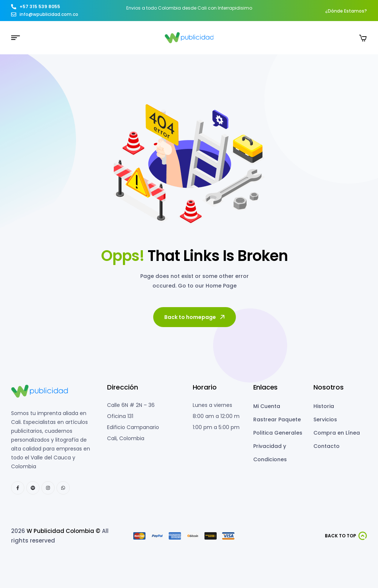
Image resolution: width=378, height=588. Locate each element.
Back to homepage (195, 317)
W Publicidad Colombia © (63, 531)
